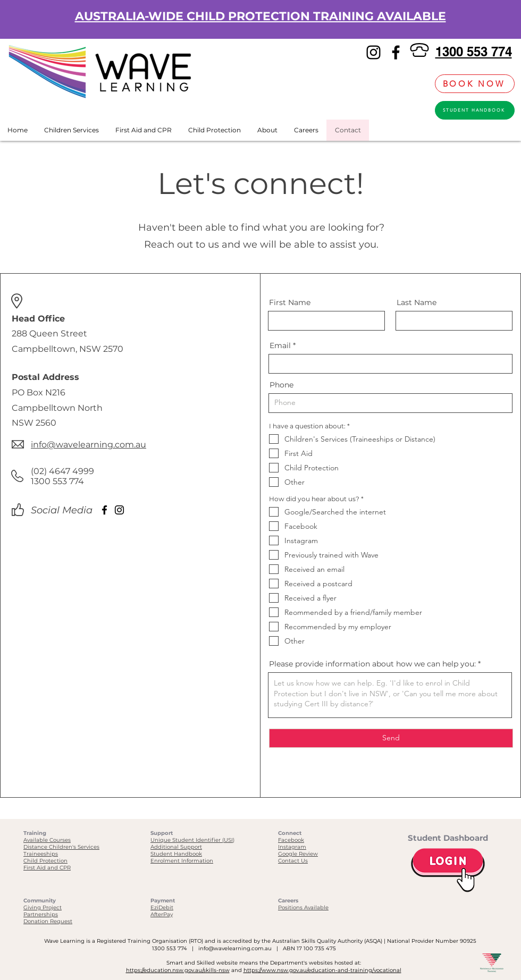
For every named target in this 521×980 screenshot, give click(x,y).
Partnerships (41, 914)
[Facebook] (396, 52)
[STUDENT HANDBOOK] (475, 110)
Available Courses (47, 840)
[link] (421, 84)
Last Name (417, 302)
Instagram (292, 847)
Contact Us (293, 861)
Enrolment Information (182, 861)
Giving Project (43, 907)
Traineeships (41, 854)
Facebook (291, 840)
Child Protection (45, 861)
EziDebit (162, 907)
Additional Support (176, 847)
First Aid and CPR (47, 868)
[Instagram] (373, 52)
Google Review (298, 854)
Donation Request (48, 921)
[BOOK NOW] (475, 84)
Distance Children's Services (61, 847)
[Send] (391, 738)
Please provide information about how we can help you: (372, 664)
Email (280, 345)
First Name (290, 302)
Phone (281, 385)
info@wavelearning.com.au (235, 948)
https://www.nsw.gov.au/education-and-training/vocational (322, 970)
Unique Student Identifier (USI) (192, 840)
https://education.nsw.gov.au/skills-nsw (178, 970)
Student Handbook (176, 854)
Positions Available (303, 907)
